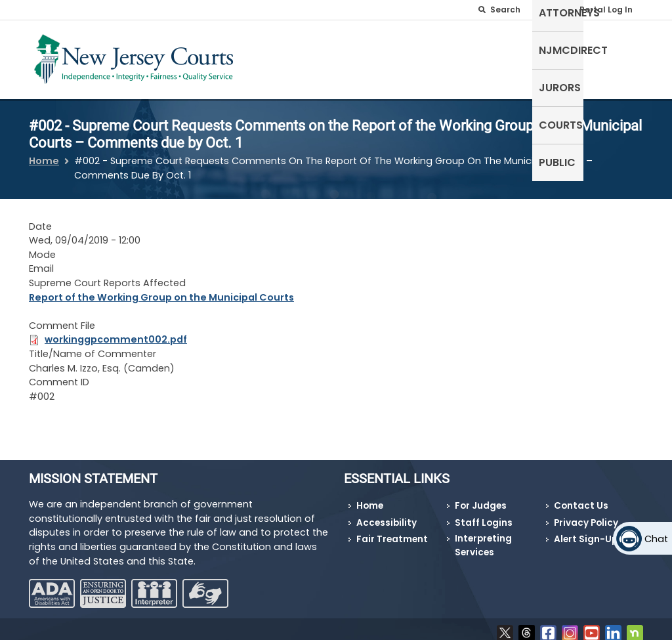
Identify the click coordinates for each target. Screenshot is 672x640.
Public (618, 49)
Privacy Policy (586, 515)
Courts (565, 49)
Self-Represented (275, 57)
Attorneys (362, 49)
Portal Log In (606, 10)
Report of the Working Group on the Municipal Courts (161, 289)
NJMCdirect (440, 49)
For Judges (481, 498)
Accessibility (387, 515)
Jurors (509, 49)
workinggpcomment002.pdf (116, 331)
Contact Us (581, 498)
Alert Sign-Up (586, 531)
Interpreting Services (483, 537)
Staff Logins (484, 515)
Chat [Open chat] (656, 539)
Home (44, 153)
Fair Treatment (392, 531)
